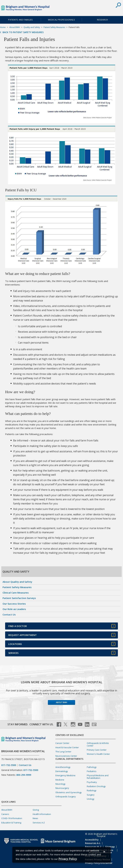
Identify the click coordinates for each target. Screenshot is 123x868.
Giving (36, 810)
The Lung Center (63, 752)
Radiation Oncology (96, 786)
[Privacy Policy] (68, 859)
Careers (5, 814)
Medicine (60, 780)
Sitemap (110, 847)
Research (102, 20)
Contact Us (9, 614)
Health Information (42, 814)
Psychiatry (92, 782)
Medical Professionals (61, 20)
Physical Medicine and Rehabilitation (98, 777)
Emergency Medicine (65, 775)
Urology (91, 799)
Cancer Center (62, 743)
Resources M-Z (93, 847)
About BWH (15, 27)
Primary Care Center (97, 750)
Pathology (92, 767)
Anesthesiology (63, 767)
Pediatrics (92, 771)
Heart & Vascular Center (67, 747)
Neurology (60, 784)
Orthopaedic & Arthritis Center (98, 744)
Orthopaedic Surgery (66, 797)
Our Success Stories (14, 604)
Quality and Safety (32, 27)
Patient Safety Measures (54, 27)
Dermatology (62, 771)
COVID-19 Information (12, 818)
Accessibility (92, 840)
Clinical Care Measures (16, 593)
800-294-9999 (24, 775)
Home (3, 27)
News (35, 818)
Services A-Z (39, 823)
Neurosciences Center (66, 756)
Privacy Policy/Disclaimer (99, 863)
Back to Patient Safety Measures (23, 32)
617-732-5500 (9, 765)
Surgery (91, 795)
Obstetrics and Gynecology (69, 792)
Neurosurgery (62, 788)
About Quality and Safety (17, 582)
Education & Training (11, 823)
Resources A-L (93, 843)
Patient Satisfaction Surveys (19, 598)
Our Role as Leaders (14, 609)
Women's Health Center (98, 754)
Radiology (92, 790)
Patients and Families (20, 20)
